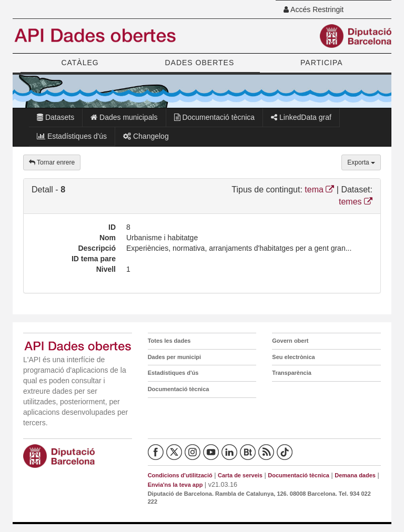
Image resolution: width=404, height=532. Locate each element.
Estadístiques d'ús (72, 136)
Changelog (146, 136)
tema (319, 190)
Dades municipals (124, 117)
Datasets (55, 117)
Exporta (361, 162)
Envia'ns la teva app (175, 485)
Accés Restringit (314, 9)
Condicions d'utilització (180, 475)
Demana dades (355, 475)
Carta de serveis (240, 475)
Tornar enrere (52, 162)
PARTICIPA (322, 63)
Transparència (292, 373)
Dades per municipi (174, 357)
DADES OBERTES (199, 63)
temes (356, 202)
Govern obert (290, 341)
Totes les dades (169, 341)
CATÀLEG (80, 63)
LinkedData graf (301, 117)
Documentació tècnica (215, 117)
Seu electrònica (293, 357)
